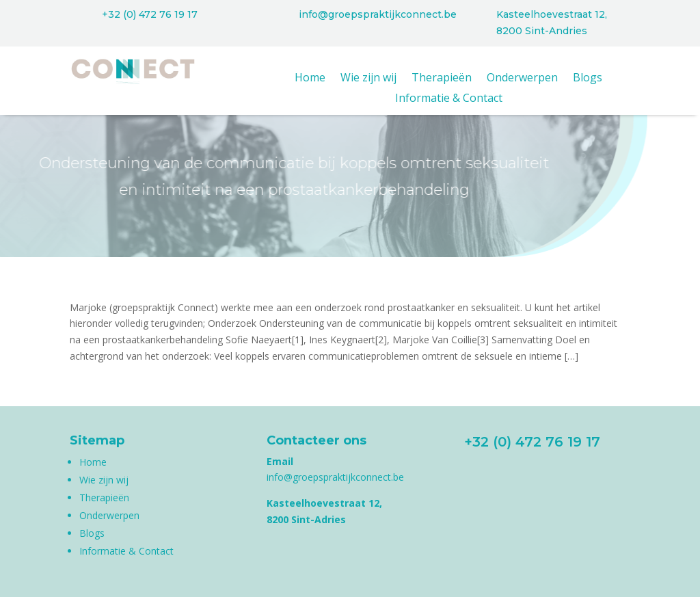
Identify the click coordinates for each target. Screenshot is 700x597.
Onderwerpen (522, 79)
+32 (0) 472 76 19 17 (150, 14)
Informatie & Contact (449, 99)
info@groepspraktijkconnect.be (378, 14)
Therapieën (442, 79)
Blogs (588, 79)
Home (310, 79)
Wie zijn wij (368, 79)
